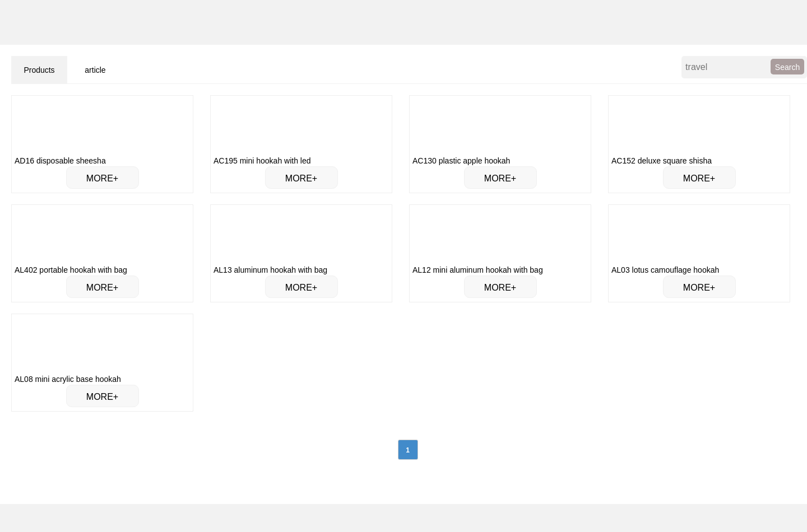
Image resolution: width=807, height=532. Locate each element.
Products (39, 70)
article (95, 70)
